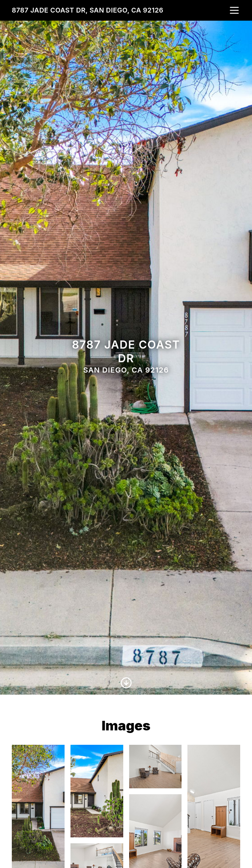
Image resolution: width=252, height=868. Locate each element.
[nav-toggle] (234, 10)
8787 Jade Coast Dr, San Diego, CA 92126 (88, 10)
